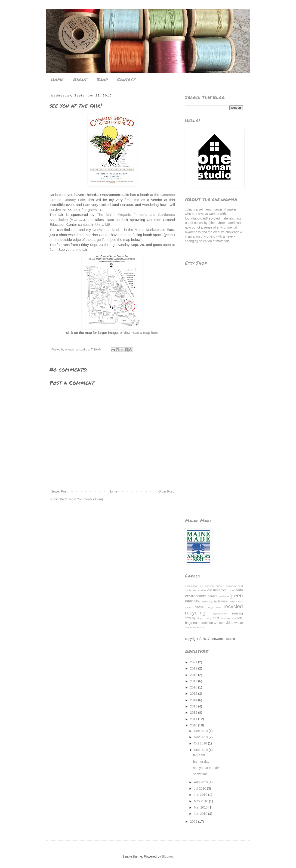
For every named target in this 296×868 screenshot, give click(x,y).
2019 (194, 668)
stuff (216, 618)
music (239, 601)
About (80, 79)
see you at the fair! (206, 768)
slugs (200, 618)
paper (188, 607)
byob (188, 590)
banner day (201, 762)
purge (210, 607)
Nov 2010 (201, 737)
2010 (194, 725)
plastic (199, 607)
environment (196, 596)
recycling (195, 613)
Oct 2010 (201, 743)
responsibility (219, 614)
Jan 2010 (201, 814)
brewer (220, 586)
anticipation (192, 586)
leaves (223, 601)
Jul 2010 (200, 788)
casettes (202, 590)
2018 (194, 675)
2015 (194, 694)
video (229, 623)
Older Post (166, 491)
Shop (102, 79)
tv (215, 623)
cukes (231, 590)
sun (234, 618)
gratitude (224, 596)
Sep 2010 (201, 750)
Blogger (167, 856)
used (221, 623)
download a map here (141, 333)
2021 (194, 662)
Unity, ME (103, 225)
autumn (209, 586)
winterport (198, 627)
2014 (194, 700)
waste (239, 623)
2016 (194, 687)
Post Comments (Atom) (86, 499)
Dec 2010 (201, 731)
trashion (207, 623)
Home (57, 79)
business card (234, 586)
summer (225, 618)
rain (218, 607)
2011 (194, 719)
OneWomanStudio (107, 230)
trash (197, 623)
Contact (126, 79)
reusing (237, 613)
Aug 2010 (201, 782)
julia (214, 601)
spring (208, 618)
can (194, 590)
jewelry (206, 601)
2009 (194, 821)
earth (239, 590)
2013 (194, 706)
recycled (233, 606)
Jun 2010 (201, 795)
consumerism (217, 590)
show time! (201, 774)
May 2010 (201, 801)
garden (213, 596)
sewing (190, 618)
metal (232, 601)
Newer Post (59, 491)
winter (188, 627)
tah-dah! (199, 755)
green (236, 596)
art (202, 586)
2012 (194, 713)
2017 (194, 681)
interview (193, 601)
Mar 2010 (201, 807)
